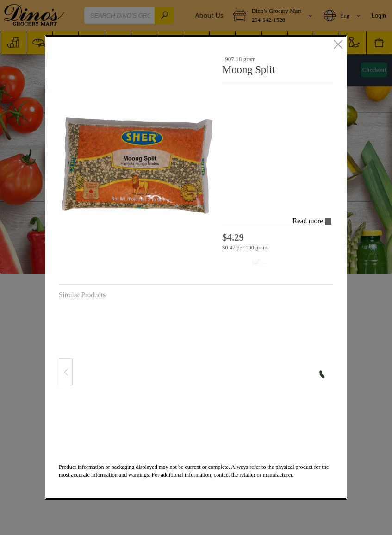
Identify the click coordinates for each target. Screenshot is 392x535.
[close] (338, 45)
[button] (137, 165)
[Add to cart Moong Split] (247, 263)
